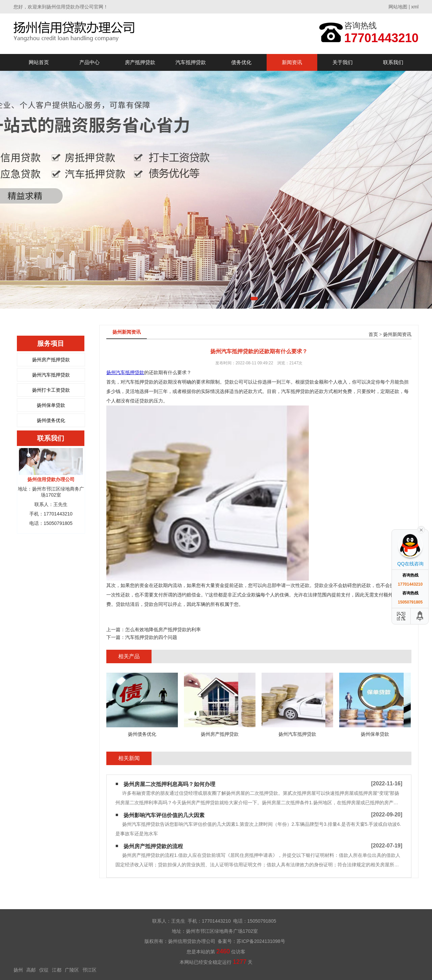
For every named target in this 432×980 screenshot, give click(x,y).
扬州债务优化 (51, 420)
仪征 (44, 970)
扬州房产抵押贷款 (51, 360)
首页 (373, 334)
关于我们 (343, 62)
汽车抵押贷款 (191, 62)
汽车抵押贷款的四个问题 (151, 637)
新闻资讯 (292, 62)
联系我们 (393, 62)
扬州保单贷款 (51, 405)
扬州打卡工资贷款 (51, 390)
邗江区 (89, 970)
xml (415, 7)
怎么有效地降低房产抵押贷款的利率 (163, 629)
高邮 (31, 970)
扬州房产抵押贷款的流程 (153, 846)
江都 (57, 970)
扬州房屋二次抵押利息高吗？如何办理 (169, 784)
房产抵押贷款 (140, 62)
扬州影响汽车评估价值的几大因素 (164, 815)
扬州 (18, 970)
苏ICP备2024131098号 (261, 941)
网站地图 (398, 7)
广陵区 (72, 970)
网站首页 (39, 62)
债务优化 (241, 62)
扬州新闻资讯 (397, 334)
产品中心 (89, 62)
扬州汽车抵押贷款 (51, 375)
